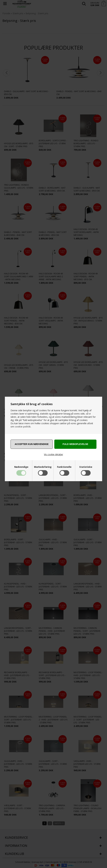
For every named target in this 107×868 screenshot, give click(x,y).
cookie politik (23, 427)
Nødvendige (21, 467)
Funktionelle (64, 467)
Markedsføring (43, 467)
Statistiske (86, 467)
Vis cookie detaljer (53, 454)
